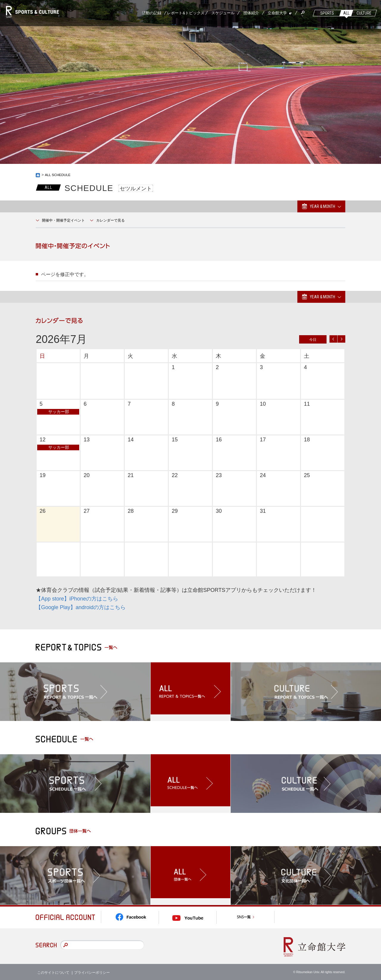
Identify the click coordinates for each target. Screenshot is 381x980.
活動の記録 (152, 13)
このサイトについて (53, 971)
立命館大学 (277, 13)
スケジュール (223, 13)
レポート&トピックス (186, 13)
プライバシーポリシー (92, 971)
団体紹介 (251, 13)
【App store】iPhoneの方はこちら (77, 599)
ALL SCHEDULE (58, 175)
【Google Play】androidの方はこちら (81, 607)
